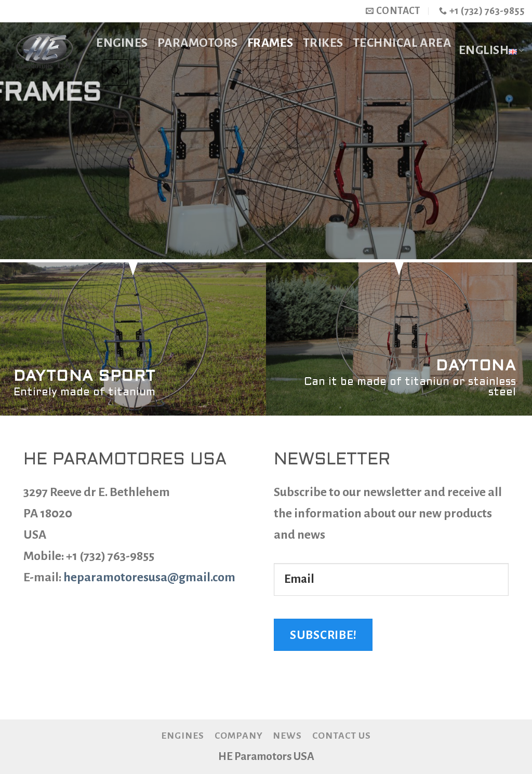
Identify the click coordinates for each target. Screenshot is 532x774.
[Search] (115, 72)
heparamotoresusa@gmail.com (149, 577)
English (491, 51)
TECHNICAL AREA (402, 43)
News (287, 736)
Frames (270, 43)
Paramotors (198, 43)
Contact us (342, 736)
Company (239, 736)
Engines (122, 43)
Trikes (323, 43)
